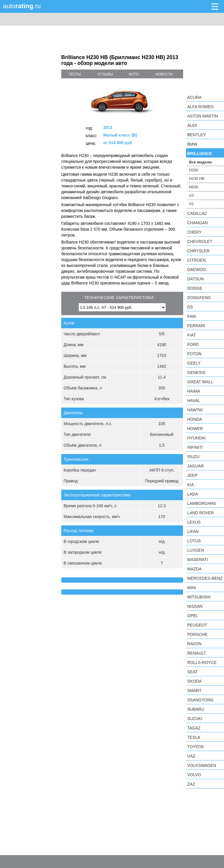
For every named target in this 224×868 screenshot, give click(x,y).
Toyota (195, 747)
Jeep (192, 475)
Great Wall (200, 382)
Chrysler (198, 251)
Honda (195, 419)
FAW (192, 316)
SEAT (192, 672)
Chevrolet (200, 241)
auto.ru (22, 6)
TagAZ (194, 728)
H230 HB (197, 178)
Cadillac (197, 213)
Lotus (194, 541)
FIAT (191, 335)
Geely (194, 363)
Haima (194, 391)
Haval (194, 401)
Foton (194, 354)
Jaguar (196, 466)
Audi (192, 125)
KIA (191, 485)
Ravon (194, 644)
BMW (192, 144)
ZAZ (191, 784)
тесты (75, 74)
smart (194, 691)
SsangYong (200, 700)
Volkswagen (202, 765)
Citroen (196, 260)
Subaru (196, 709)
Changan (197, 223)
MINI (192, 588)
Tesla (194, 737)
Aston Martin (203, 116)
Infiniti (195, 447)
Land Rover (201, 513)
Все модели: (201, 162)
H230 (194, 170)
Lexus (194, 522)
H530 (194, 187)
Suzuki (195, 719)
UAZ (191, 756)
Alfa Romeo (200, 107)
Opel (193, 616)
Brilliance (200, 153)
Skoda (194, 681)
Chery (194, 232)
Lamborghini (202, 503)
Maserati (198, 560)
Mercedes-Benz (205, 578)
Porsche (197, 634)
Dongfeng (199, 298)
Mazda (194, 569)
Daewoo (197, 270)
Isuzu (193, 457)
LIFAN (193, 532)
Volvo (194, 775)
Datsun (196, 279)
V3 (191, 195)
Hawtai (195, 410)
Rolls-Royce (202, 662)
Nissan (195, 606)
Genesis (196, 372)
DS (190, 307)
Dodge (195, 288)
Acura (194, 97)
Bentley (197, 135)
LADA (193, 494)
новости (164, 74)
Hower (195, 429)
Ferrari (196, 326)
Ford (193, 344)
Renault (197, 653)
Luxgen (196, 550)
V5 (191, 204)
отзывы (105, 74)
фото (134, 74)
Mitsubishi (199, 597)
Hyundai (196, 438)
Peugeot (197, 625)
